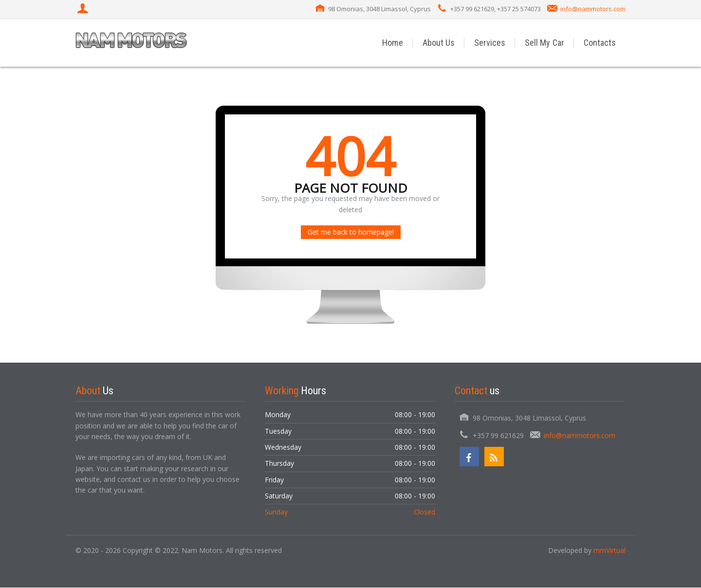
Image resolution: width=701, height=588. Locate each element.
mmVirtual (609, 550)
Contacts (600, 43)
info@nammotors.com (593, 9)
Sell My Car (545, 43)
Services (490, 43)
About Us (439, 43)
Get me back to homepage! (351, 232)
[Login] (84, 9)
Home (393, 43)
